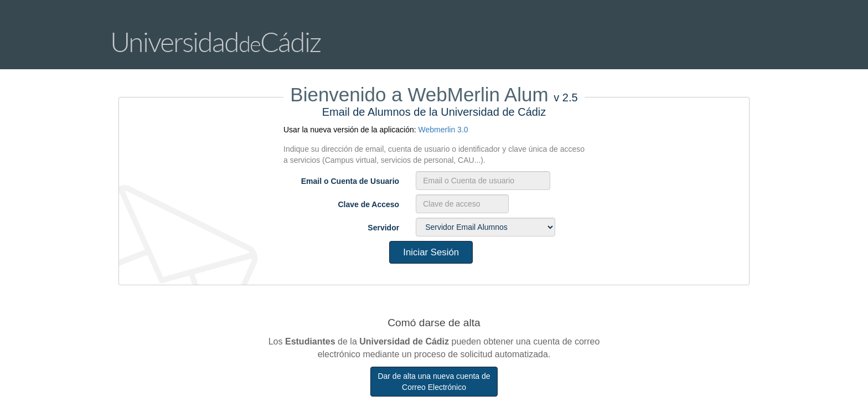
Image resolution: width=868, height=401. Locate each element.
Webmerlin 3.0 (443, 130)
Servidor (383, 228)
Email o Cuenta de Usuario (350, 181)
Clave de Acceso (368, 204)
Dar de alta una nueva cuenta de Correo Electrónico (434, 382)
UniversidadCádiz (215, 42)
